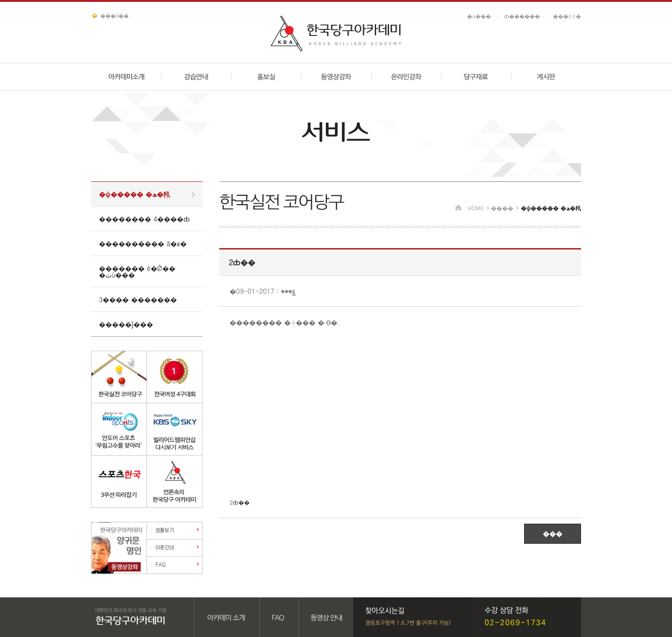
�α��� (479, 16)
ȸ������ (522, 16)
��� (553, 533)
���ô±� (567, 16)
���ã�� (115, 16)
